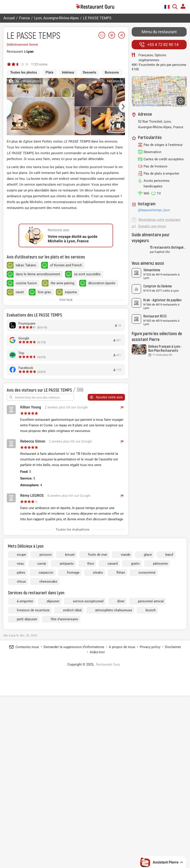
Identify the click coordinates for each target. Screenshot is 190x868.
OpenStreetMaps (145, 105)
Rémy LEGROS (32, 591)
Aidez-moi (97, 819)
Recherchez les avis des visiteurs (37, 493)
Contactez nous (27, 814)
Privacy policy (150, 814)
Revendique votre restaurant (159, 220)
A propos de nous (122, 814)
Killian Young (31, 502)
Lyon (30, 52)
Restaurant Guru (108, 831)
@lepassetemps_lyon (154, 210)
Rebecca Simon (33, 537)
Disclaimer (173, 814)
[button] (124, 134)
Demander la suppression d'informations (74, 814)
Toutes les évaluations (73, 625)
